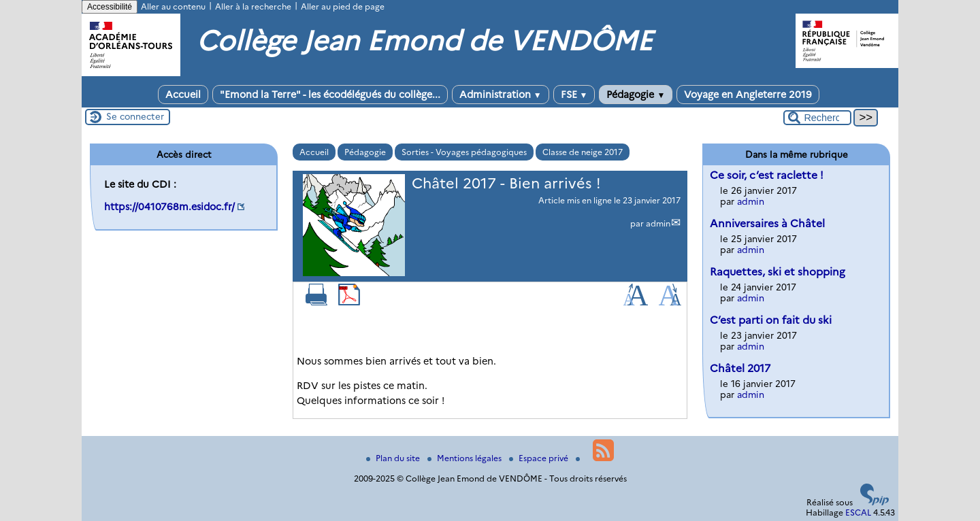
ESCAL (858, 512)
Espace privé (540, 458)
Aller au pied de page (343, 6)
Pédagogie (636, 95)
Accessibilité (110, 7)
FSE (574, 95)
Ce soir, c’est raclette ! (767, 175)
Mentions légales (465, 458)
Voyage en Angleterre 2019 (748, 95)
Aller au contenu (173, 6)
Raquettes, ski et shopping (778, 272)
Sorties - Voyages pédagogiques (464, 152)
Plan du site (394, 458)
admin (658, 223)
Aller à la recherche (253, 6)
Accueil (183, 95)
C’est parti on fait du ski (771, 320)
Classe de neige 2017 (583, 152)
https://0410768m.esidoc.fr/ (169, 207)
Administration (501, 95)
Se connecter (135, 116)
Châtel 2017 (740, 368)
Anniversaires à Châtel (767, 223)
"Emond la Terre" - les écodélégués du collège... (330, 95)
